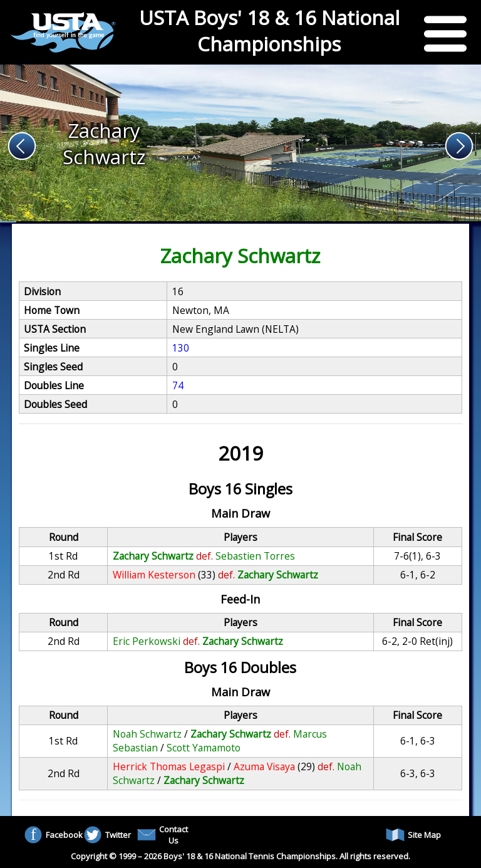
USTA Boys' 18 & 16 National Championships (269, 31)
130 (181, 348)
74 (178, 385)
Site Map (413, 835)
